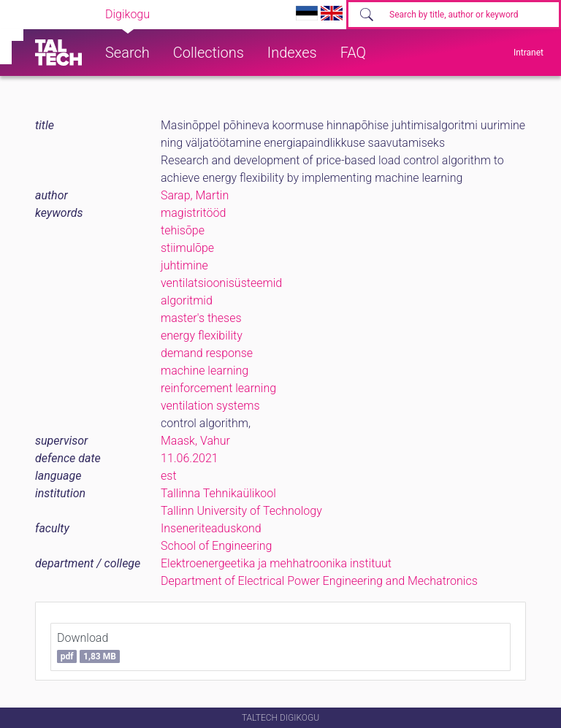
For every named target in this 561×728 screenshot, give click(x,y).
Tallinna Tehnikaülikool (218, 493)
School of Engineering (216, 546)
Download (88, 647)
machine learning (205, 371)
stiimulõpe (187, 248)
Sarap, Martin (195, 195)
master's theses (201, 318)
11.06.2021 (190, 458)
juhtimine (184, 265)
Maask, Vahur (195, 441)
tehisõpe (183, 230)
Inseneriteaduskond (211, 528)
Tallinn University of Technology (241, 511)
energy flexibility (202, 336)
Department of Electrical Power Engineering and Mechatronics (319, 581)
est (169, 476)
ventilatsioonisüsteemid (221, 283)
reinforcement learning (218, 388)
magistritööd (193, 213)
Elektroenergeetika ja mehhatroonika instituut (276, 563)
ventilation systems (210, 406)
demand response (207, 353)
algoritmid (187, 300)
